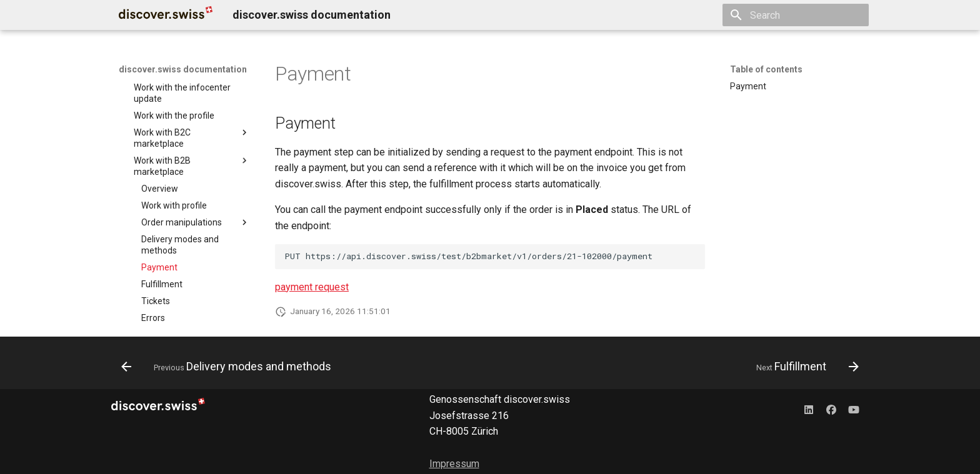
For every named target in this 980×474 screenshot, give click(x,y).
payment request (312, 287)
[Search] (796, 15)
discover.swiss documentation (183, 69)
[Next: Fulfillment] (804, 367)
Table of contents (766, 69)
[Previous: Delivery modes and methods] (229, 367)
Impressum (454, 464)
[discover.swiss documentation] (166, 15)
